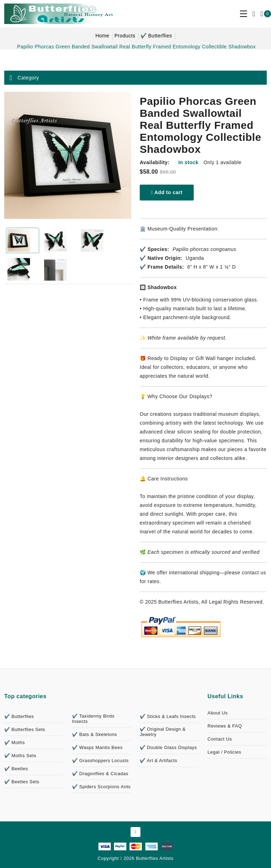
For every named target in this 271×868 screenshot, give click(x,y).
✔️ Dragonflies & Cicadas (100, 774)
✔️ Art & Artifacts (158, 761)
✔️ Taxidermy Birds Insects (93, 719)
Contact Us (220, 739)
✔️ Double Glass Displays (168, 747)
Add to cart (167, 192)
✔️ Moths (15, 743)
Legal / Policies (224, 752)
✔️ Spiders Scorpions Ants (101, 787)
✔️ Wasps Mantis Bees (97, 747)
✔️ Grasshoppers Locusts (100, 761)
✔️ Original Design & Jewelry (163, 732)
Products (125, 36)
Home (102, 36)
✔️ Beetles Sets (22, 782)
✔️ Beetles (16, 769)
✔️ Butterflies (156, 36)
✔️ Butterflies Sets (25, 729)
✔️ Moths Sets (20, 756)
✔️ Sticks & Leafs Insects (168, 716)
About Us (218, 713)
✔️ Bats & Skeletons (95, 734)
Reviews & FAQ (225, 726)
